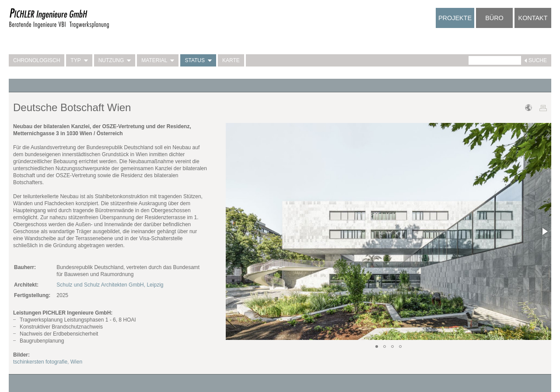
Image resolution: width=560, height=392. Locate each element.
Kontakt (533, 18)
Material (158, 60)
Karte (231, 60)
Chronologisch (37, 60)
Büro (494, 18)
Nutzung (115, 60)
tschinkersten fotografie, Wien (48, 362)
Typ (79, 60)
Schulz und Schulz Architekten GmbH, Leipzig (110, 285)
